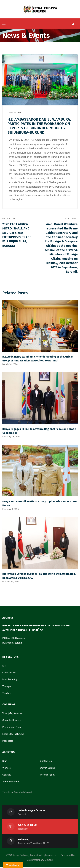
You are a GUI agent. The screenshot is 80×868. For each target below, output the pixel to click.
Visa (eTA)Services (12, 714)
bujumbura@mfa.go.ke (32, 812)
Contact (7, 776)
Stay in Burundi (48, 769)
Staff (5, 762)
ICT (4, 667)
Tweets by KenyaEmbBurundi (17, 793)
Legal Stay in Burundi (13, 735)
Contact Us (46, 762)
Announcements (11, 783)
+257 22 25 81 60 (27, 826)
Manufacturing (10, 681)
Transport (7, 687)
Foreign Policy (47, 776)
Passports (8, 742)
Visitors (7, 769)
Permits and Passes (13, 728)
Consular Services (12, 721)
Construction (9, 674)
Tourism (7, 694)
